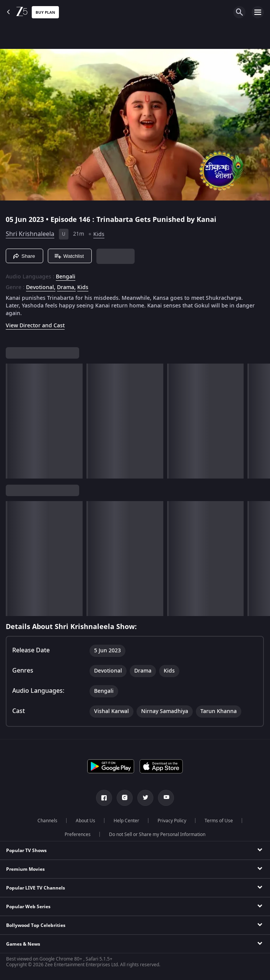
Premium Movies (25, 869)
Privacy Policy (172, 821)
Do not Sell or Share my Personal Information (157, 834)
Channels (47, 821)
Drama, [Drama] (66, 288)
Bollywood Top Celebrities (36, 925)
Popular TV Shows (26, 851)
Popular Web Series (28, 907)
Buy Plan (45, 12)
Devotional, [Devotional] (41, 288)
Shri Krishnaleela (30, 234)
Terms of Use (219, 821)
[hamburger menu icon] (258, 12)
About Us (85, 821)
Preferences (78, 834)
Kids (99, 234)
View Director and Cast (35, 326)
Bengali (66, 277)
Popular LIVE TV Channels (36, 888)
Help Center (126, 821)
